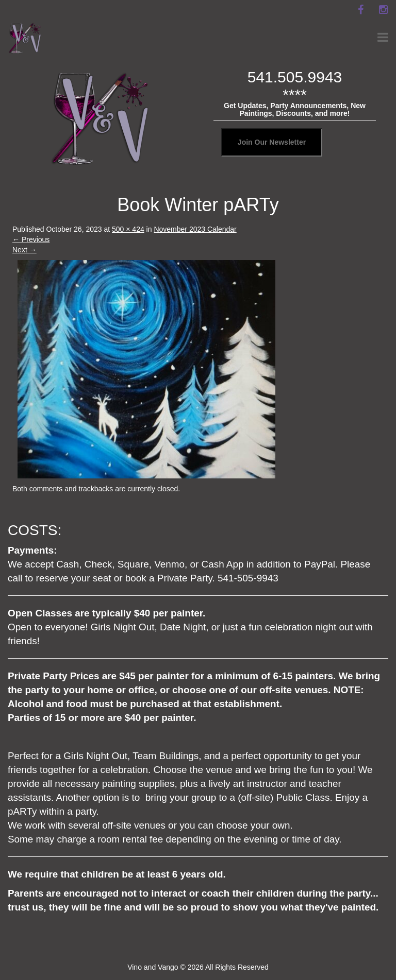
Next (24, 250)
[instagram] (383, 10)
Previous (31, 239)
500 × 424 (128, 229)
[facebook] (360, 10)
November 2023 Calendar (195, 229)
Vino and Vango (153, 967)
